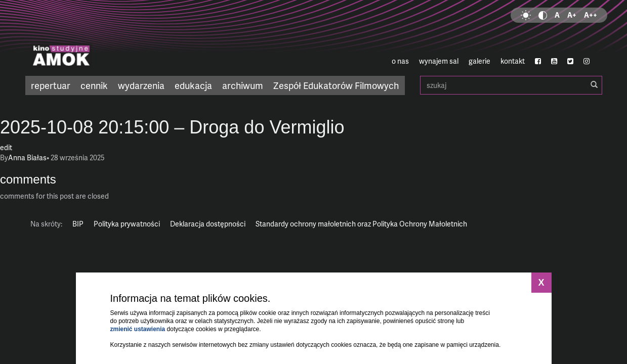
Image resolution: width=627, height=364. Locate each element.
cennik (94, 85)
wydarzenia (141, 85)
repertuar (51, 85)
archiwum (243, 85)
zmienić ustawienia (138, 329)
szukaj (511, 85)
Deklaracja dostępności (208, 224)
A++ (591, 15)
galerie (479, 61)
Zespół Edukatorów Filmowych (336, 85)
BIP (78, 224)
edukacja (193, 85)
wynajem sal (439, 61)
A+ (572, 15)
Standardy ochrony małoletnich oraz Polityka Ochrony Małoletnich (361, 224)
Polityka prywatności (127, 224)
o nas (400, 61)
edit (6, 147)
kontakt (513, 61)
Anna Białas (27, 157)
